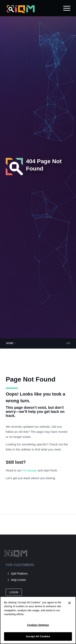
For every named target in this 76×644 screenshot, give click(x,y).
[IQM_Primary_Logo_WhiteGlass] (32, 9)
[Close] (70, 603)
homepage (30, 470)
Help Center (19, 580)
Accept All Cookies (38, 636)
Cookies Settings (38, 625)
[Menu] (65, 8)
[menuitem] (65, 8)
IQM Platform (19, 574)
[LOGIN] (14, 592)
